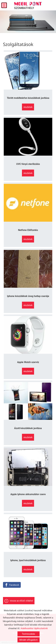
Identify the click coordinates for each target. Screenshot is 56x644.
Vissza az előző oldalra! (21, 601)
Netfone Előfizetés (28, 230)
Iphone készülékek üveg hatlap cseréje (28, 296)
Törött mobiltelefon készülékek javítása (28, 98)
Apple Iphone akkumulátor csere (28, 494)
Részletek (28, 107)
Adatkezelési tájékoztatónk (34, 628)
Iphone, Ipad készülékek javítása (28, 560)
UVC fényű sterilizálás (28, 164)
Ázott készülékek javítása (28, 428)
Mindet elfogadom (29, 640)
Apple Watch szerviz (28, 362)
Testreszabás (28, 634)
